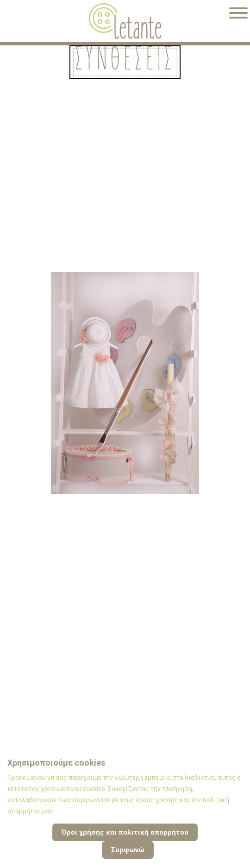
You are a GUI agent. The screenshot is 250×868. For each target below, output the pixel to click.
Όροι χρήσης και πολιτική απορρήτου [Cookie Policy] (125, 832)
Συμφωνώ (128, 850)
